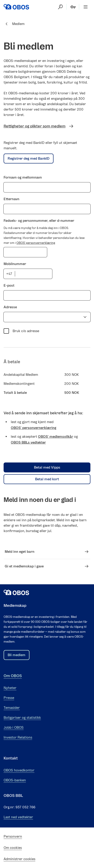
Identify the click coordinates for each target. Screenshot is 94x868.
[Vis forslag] (85, 317)
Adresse (10, 307)
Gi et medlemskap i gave (47, 566)
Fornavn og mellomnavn (23, 177)
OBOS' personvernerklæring (36, 243)
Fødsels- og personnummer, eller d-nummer (39, 221)
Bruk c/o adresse (21, 331)
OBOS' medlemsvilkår (56, 436)
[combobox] (43, 317)
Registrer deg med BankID (29, 158)
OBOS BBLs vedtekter (28, 442)
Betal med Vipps (47, 467)
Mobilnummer (15, 264)
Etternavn (11, 199)
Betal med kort (47, 479)
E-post (9, 285)
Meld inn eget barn (47, 552)
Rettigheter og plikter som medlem (39, 126)
